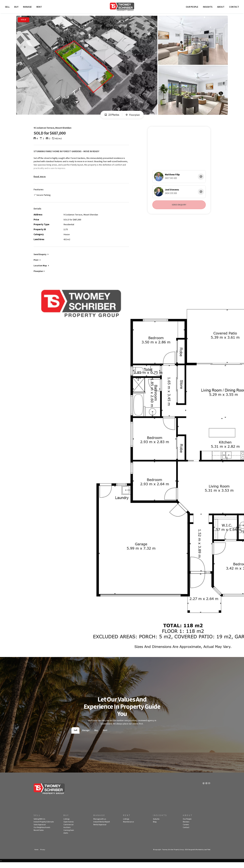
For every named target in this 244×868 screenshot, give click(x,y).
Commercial (68, 830)
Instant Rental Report (102, 827)
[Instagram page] (206, 789)
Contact (234, 7)
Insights (207, 7)
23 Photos (111, 116)
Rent (40, 7)
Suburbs (156, 824)
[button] (37, 264)
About (220, 7)
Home (36, 855)
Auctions (67, 833)
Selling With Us (39, 824)
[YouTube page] (209, 789)
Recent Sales (39, 835)
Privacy (43, 855)
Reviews (186, 827)
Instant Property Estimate (44, 827)
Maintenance (128, 827)
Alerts (66, 838)
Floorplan (133, 116)
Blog (155, 827)
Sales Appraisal (40, 830)
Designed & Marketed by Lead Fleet (198, 855)
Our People (192, 7)
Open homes (69, 827)
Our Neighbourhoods (42, 833)
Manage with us (100, 824)
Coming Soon (69, 835)
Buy (17, 7)
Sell (8, 7)
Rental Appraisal (100, 830)
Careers (186, 830)
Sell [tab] (75, 735)
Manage (28, 7)
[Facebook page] (203, 789)
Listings (67, 824)
